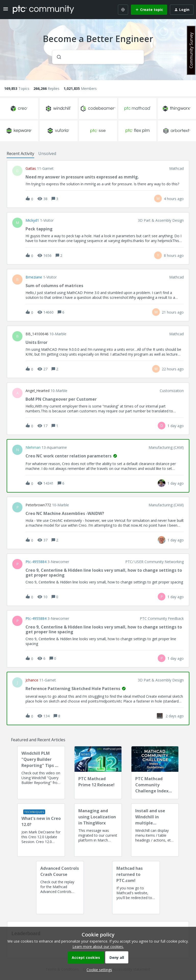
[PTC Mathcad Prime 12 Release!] (98, 773)
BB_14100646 (37, 334)
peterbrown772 (38, 505)
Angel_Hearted (38, 391)
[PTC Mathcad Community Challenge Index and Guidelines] (155, 773)
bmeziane (34, 277)
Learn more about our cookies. (98, 947)
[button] (98, 970)
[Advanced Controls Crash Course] (60, 888)
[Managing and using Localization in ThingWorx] (98, 830)
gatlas (31, 169)
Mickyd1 (32, 220)
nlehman (33, 447)
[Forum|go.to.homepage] (43, 9)
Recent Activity (20, 153)
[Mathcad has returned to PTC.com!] (136, 888)
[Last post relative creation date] (174, 199)
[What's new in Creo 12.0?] (41, 830)
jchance (32, 680)
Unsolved (47, 153)
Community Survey (191, 50)
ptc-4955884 (36, 562)
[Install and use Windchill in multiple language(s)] (155, 830)
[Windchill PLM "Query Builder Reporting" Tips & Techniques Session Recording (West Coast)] (41, 773)
